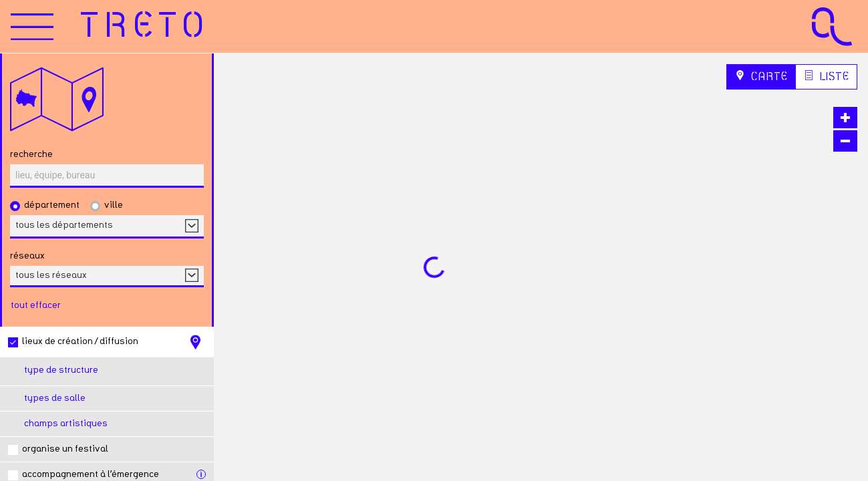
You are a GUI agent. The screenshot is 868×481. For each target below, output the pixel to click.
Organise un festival (65, 449)
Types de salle (55, 398)
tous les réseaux (51, 275)
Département (52, 205)
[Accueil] (145, 27)
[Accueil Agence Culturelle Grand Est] (832, 26)
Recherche (31, 154)
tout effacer (36, 305)
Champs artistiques (66, 424)
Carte (761, 76)
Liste (826, 76)
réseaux (27, 256)
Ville (114, 205)
